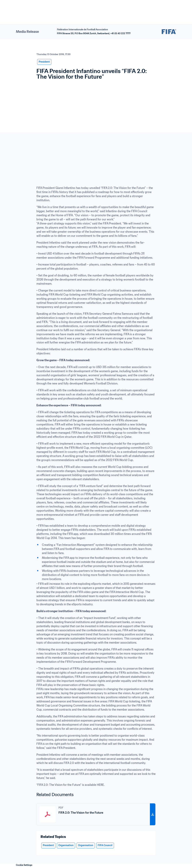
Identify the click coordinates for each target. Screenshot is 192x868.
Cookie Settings (24, 865)
